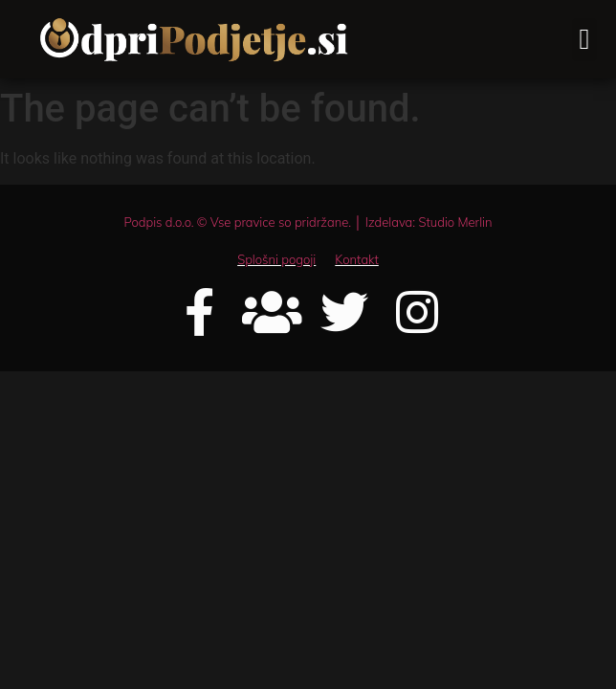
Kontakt (357, 259)
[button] (584, 40)
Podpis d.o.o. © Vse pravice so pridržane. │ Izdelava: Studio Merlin (308, 222)
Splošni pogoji (276, 259)
